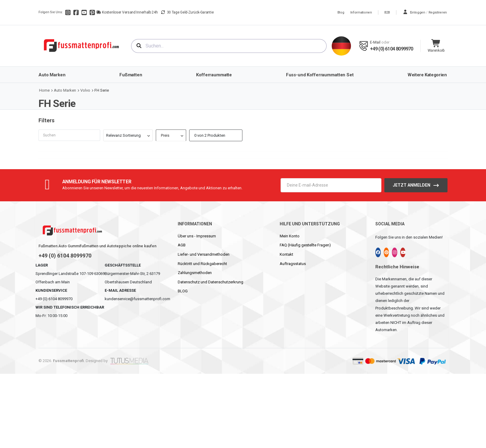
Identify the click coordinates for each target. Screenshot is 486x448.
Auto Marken (65, 90)
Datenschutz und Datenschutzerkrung (211, 282)
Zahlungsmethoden (195, 273)
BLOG (183, 291)
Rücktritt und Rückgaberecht (202, 264)
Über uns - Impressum (197, 236)
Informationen (361, 12)
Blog (341, 12)
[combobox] (229, 46)
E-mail (375, 42)
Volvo (85, 90)
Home (44, 90)
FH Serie (102, 90)
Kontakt (286, 254)
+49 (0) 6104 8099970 (392, 49)
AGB (182, 245)
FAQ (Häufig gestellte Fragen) (305, 245)
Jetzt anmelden (412, 185)
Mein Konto (290, 236)
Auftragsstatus (293, 264)
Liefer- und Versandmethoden (204, 254)
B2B (387, 12)
